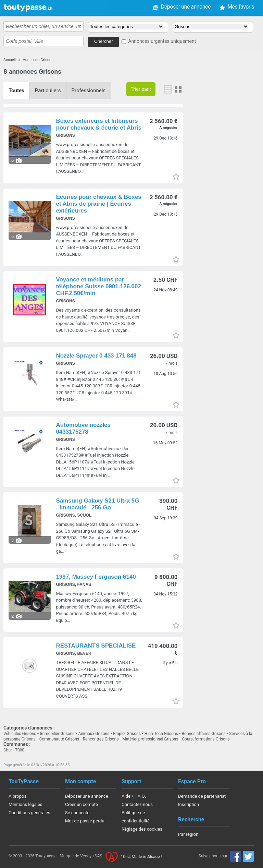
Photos (178, 89)
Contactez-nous (137, 804)
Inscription (189, 804)
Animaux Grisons (94, 734)
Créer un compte (82, 804)
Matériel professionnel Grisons (150, 739)
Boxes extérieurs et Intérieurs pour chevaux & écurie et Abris (99, 124)
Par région (188, 834)
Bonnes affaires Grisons (204, 734)
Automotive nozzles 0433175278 (83, 428)
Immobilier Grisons (57, 734)
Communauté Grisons (59, 739)
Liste (168, 89)
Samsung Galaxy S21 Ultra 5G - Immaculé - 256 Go (97, 504)
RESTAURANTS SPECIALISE (96, 646)
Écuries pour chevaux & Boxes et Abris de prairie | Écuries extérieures (98, 204)
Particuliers (48, 91)
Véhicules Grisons (20, 734)
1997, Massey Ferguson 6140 (96, 577)
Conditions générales (29, 813)
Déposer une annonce (140, 7)
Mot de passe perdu (85, 821)
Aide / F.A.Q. (134, 796)
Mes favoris (195, 7)
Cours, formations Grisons (206, 739)
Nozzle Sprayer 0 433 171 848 (96, 356)
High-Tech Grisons (161, 734)
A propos (17, 796)
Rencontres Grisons (101, 739)
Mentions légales (26, 804)
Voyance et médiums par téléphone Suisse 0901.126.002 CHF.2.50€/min (98, 286)
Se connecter (78, 813)
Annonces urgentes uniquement (162, 41)
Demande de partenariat (202, 796)
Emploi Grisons (127, 734)
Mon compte (240, 7)
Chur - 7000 (14, 750)
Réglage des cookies (142, 829)
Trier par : (141, 89)
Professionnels (89, 91)
